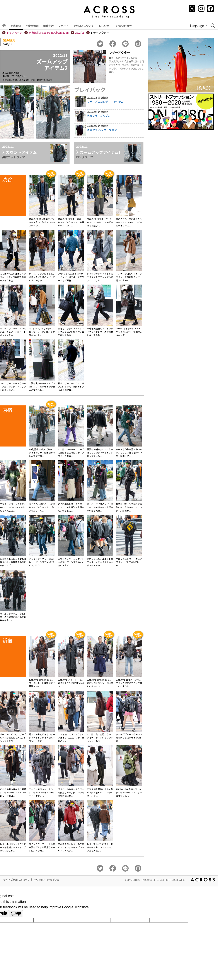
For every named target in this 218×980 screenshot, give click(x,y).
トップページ (14, 33)
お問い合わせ (124, 26)
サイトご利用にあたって (16, 879)
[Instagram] (201, 9)
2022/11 (80, 33)
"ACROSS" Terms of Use (46, 879)
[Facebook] (210, 9)
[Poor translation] (16, 914)
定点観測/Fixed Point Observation (49, 33)
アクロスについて (84, 26)
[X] (192, 9)
